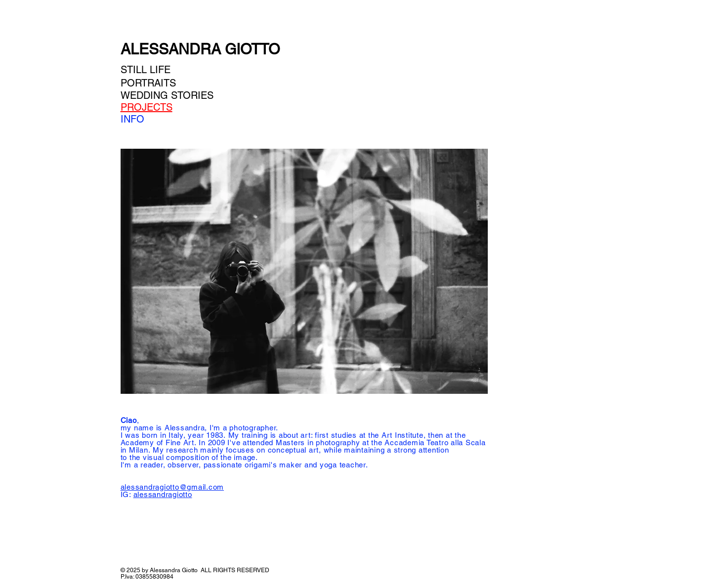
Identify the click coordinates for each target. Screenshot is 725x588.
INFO (132, 119)
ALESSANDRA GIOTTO (200, 49)
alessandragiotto (163, 494)
